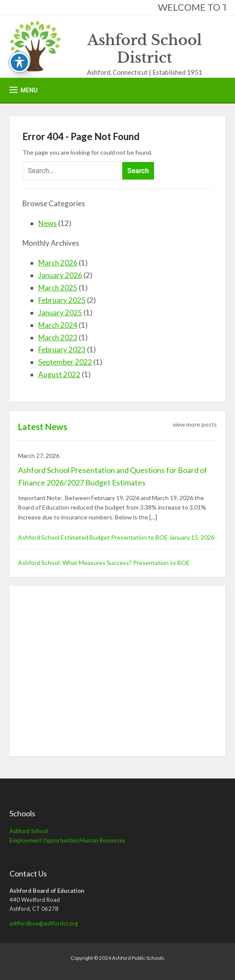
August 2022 (59, 374)
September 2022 (65, 362)
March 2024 (58, 325)
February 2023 (62, 350)
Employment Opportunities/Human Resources (67, 840)
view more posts (195, 424)
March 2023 (58, 337)
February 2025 (62, 300)
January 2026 (60, 275)
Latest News (43, 427)
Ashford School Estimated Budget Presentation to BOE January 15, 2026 (116, 537)
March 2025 (58, 288)
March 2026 (58, 263)
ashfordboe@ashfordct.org (44, 923)
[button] (23, 90)
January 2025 (60, 313)
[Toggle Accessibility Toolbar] (19, 62)
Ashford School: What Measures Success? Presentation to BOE (104, 563)
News (48, 223)
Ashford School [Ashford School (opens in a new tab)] (29, 831)
